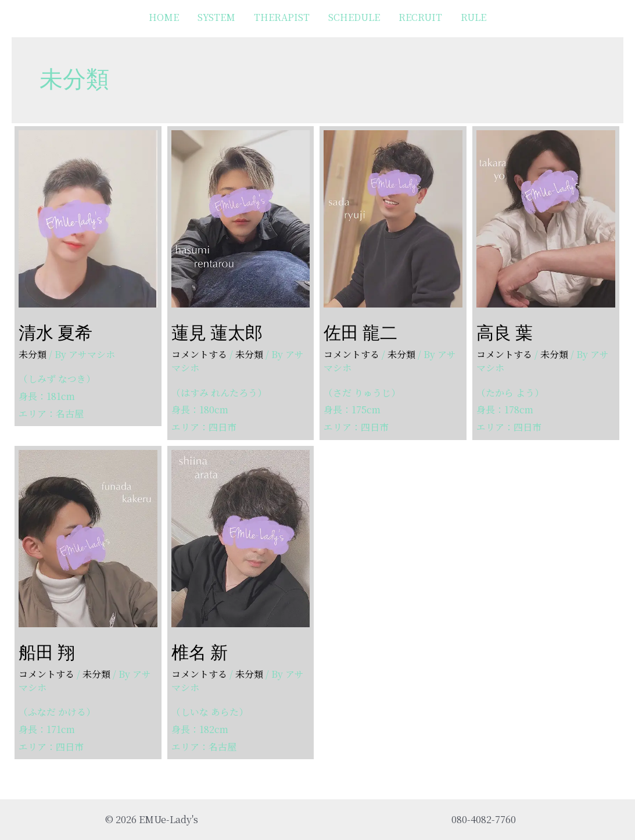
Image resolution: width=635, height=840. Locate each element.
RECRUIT (420, 17)
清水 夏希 (55, 333)
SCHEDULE (354, 17)
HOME (164, 17)
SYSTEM (216, 17)
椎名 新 (200, 653)
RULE (473, 17)
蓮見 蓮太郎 (217, 333)
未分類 (33, 354)
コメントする (199, 354)
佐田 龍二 (360, 333)
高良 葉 (505, 333)
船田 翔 (47, 653)
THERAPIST (282, 17)
